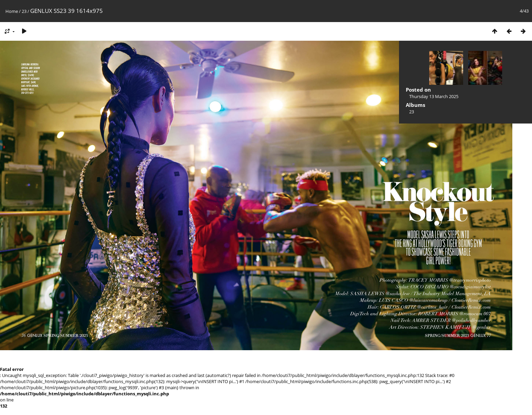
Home (12, 11)
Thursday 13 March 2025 (434, 96)
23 (24, 11)
